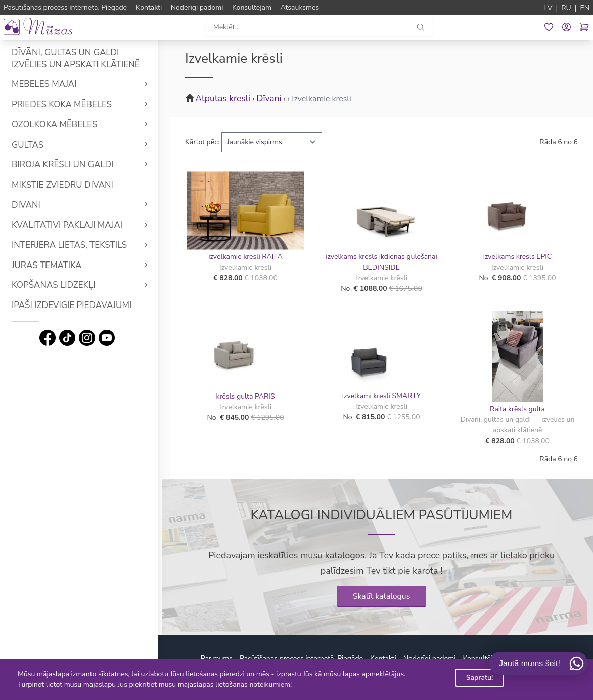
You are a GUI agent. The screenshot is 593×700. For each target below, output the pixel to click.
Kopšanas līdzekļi (57, 285)
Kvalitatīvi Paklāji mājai (71, 225)
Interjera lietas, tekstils (73, 245)
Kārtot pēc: (202, 142)
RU (566, 8)
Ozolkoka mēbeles (58, 125)
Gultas (31, 145)
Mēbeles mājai (48, 84)
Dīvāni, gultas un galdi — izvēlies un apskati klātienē (79, 58)
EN (585, 8)
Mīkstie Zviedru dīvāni (66, 185)
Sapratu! (480, 677)
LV (549, 8)
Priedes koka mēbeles (65, 104)
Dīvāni (30, 205)
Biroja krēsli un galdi (66, 165)
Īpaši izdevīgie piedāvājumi (75, 305)
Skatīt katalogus (382, 596)
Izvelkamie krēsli (322, 99)
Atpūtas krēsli (223, 98)
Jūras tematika (50, 265)
